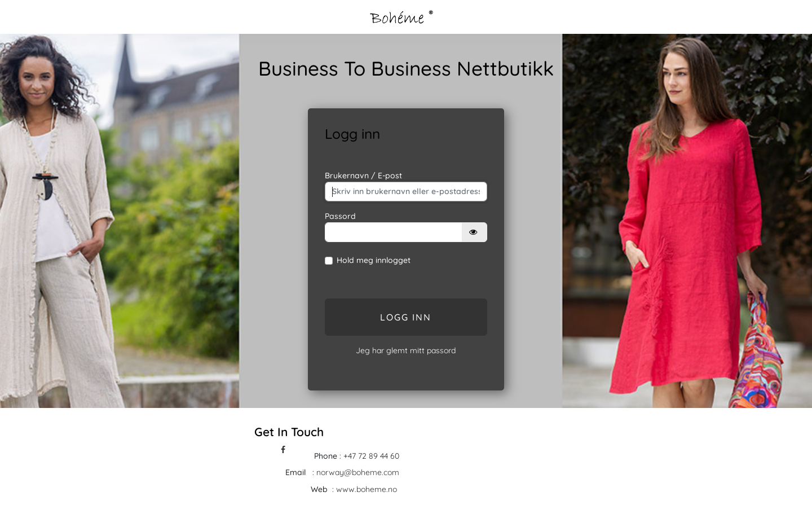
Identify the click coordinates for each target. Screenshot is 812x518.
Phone (326, 456)
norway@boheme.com (358, 472)
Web (319, 489)
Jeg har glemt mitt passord (406, 350)
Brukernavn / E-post (363, 175)
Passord (340, 216)
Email (295, 472)
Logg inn (406, 317)
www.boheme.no (368, 489)
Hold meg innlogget (374, 260)
